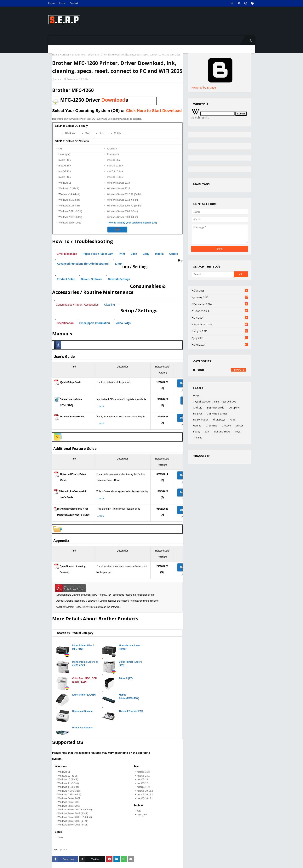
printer (65, 55)
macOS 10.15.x (115, 166)
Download (113, 100)
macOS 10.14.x (115, 171)
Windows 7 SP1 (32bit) (70, 211)
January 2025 (221, 297)
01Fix (196, 396)
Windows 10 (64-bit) (69, 194)
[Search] (212, 274)
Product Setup (66, 279)
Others (174, 254)
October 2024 (221, 311)
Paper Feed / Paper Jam (98, 254)
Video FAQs (123, 323)
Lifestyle (226, 426)
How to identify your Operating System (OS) (133, 223)
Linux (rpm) (64, 154)
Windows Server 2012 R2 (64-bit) (124, 194)
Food (221, 370)
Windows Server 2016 (119, 188)
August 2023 (221, 331)
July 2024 (221, 318)
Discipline (234, 408)
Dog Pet (198, 414)
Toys (238, 432)
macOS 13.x (65, 171)
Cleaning (109, 305)
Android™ (112, 149)
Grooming (211, 426)
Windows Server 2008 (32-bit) (123, 211)
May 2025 (221, 291)
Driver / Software (92, 279)
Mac (87, 133)
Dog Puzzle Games (217, 414)
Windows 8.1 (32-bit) (69, 200)
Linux (102, 133)
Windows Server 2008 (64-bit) (123, 217)
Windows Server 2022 (70, 223)
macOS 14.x (65, 166)
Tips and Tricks (222, 432)
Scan (134, 254)
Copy (146, 254)
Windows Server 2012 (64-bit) (123, 200)
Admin (59, 79)
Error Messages (67, 254)
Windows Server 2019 (119, 183)
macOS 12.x (65, 177)
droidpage (219, 420)
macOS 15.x (65, 160)
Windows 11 (65, 183)
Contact (74, 3)
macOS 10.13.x (115, 177)
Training (198, 438)
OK (117, 229)
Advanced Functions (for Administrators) (83, 264)
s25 (207, 432)
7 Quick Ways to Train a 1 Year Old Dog (215, 402)
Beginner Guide (216, 408)
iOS (60, 149)
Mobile (117, 133)
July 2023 (221, 338)
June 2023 (221, 345)
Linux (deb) (113, 154)
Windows (70, 133)
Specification (65, 323)
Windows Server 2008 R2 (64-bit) (124, 206)
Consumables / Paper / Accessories (77, 305)
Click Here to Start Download (154, 110)
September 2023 (221, 324)
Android (198, 408)
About (62, 3)
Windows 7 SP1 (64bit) (70, 217)
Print (122, 254)
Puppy (197, 432)
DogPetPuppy (201, 420)
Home (52, 3)
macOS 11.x (114, 160)
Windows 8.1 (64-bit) (69, 206)
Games (197, 426)
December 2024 (221, 304)
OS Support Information (95, 323)
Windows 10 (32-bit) (69, 188)
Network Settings (119, 279)
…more (100, 406)
